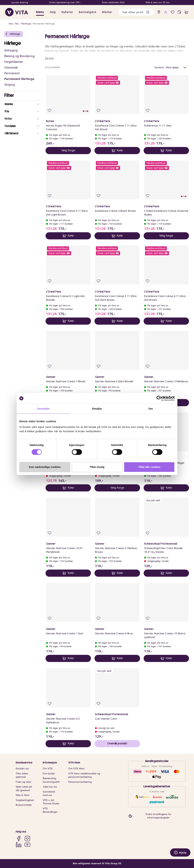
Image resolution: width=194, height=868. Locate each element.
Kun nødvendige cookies (45, 467)
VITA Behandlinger (50, 810)
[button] (148, 12)
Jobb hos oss (50, 787)
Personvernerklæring (80, 782)
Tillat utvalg (97, 467)
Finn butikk (49, 774)
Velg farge (68, 150)
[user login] (166, 12)
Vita (11, 24)
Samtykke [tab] (43, 409)
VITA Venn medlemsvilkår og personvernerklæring (84, 775)
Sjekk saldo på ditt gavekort (24, 789)
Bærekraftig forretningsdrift (51, 780)
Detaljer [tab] (97, 409)
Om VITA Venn (76, 769)
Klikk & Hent (23, 795)
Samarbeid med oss (49, 794)
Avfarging (11, 50)
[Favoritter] (173, 12)
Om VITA (48, 769)
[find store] (159, 12)
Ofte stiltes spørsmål (22, 775)
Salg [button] (53, 12)
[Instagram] (27, 838)
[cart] (186, 12)
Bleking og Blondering (19, 56)
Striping (10, 85)
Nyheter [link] (67, 12)
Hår (17, 24)
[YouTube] (27, 845)
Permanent (12, 73)
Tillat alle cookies (149, 467)
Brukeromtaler (24, 805)
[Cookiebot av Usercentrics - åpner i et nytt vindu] (159, 398)
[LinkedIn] (19, 845)
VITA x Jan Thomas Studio (51, 802)
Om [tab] (151, 409)
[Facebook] (19, 838)
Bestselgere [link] (88, 12)
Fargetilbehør (14, 62)
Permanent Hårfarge (44, 24)
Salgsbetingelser (25, 800)
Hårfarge (26, 24)
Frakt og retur (23, 782)
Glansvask (11, 68)
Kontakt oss (22, 769)
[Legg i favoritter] (50, 111)
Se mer (49, 58)
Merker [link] (107, 12)
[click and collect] (179, 12)
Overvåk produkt (117, 743)
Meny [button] (40, 12)
